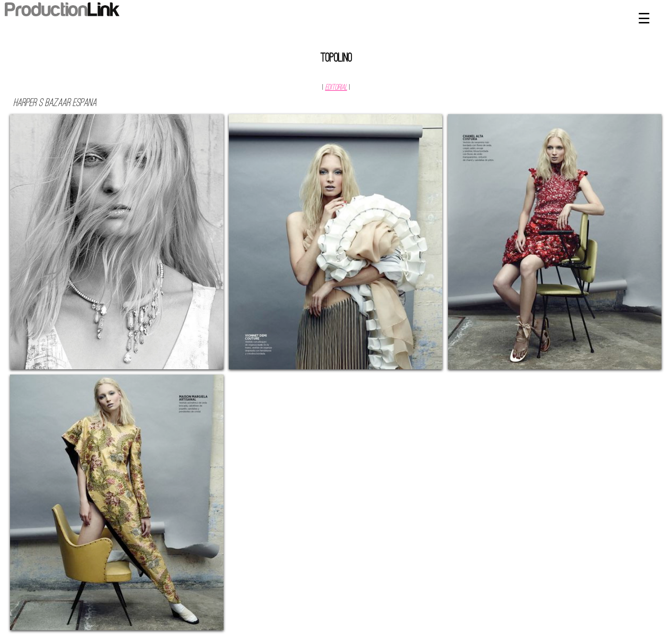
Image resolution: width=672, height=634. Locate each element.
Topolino (336, 59)
